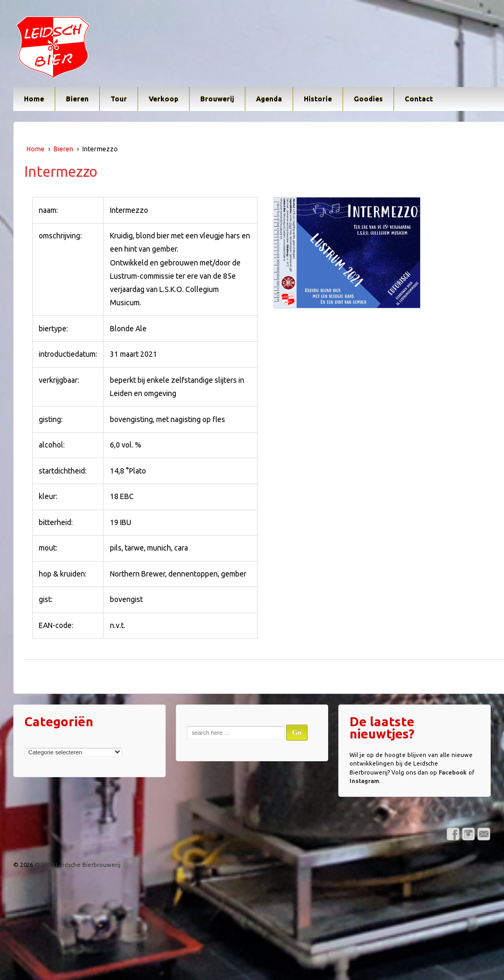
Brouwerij (217, 99)
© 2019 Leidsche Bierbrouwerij (77, 865)
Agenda (269, 99)
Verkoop (164, 99)
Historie (318, 99)
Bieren (77, 99)
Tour (119, 99)
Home (34, 99)
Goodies (368, 99)
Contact (419, 99)
